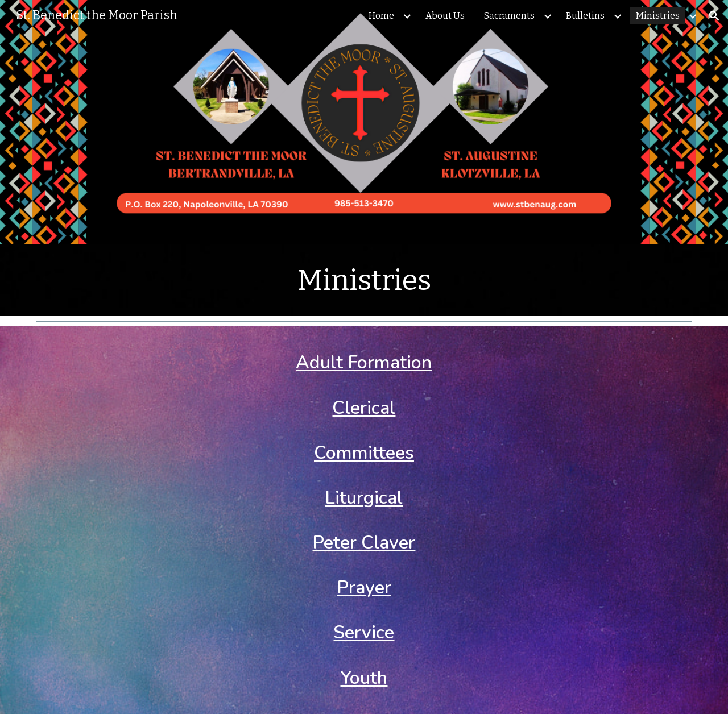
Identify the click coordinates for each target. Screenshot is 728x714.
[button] (714, 16)
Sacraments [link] (509, 16)
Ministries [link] (658, 16)
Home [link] (381, 16)
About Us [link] (445, 16)
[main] (364, 280)
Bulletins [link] (585, 16)
